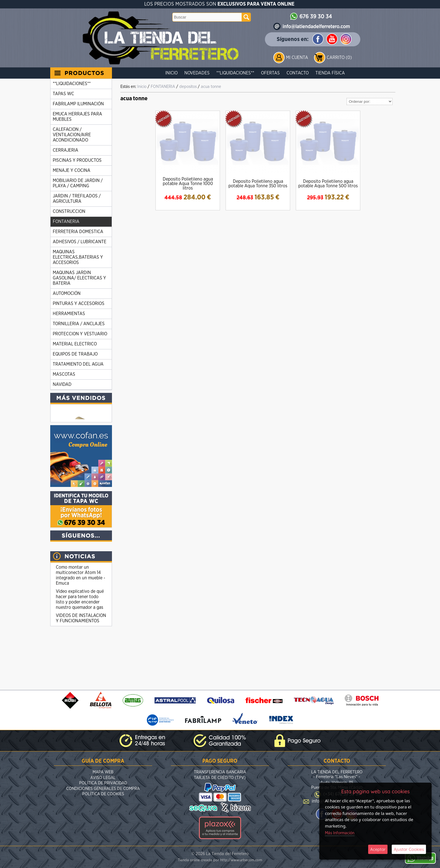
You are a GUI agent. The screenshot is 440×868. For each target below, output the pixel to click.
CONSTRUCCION (69, 211)
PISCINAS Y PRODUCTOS (77, 160)
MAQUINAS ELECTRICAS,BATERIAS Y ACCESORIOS (78, 257)
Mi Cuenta (297, 58)
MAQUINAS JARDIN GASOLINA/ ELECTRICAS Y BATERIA (79, 278)
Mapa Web (103, 773)
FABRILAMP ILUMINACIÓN (78, 104)
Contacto (298, 73)
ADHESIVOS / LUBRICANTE (80, 242)
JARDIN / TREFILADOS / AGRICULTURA (77, 199)
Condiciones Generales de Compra (103, 789)
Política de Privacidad (103, 784)
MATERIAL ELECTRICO (75, 344)
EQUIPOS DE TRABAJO (75, 354)
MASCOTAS (64, 374)
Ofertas (270, 73)
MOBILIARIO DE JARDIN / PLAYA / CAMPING (78, 183)
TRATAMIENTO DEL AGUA (78, 364)
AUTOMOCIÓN (67, 293)
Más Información (340, 833)
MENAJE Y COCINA (72, 170)
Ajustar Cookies (409, 849)
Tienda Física (330, 73)
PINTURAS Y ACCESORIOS (79, 304)
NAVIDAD (62, 384)
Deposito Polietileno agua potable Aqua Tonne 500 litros (328, 184)
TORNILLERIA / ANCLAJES (79, 324)
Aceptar (378, 849)
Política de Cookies (103, 795)
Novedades (197, 73)
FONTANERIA (66, 222)
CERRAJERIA (66, 150)
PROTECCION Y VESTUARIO (80, 334)
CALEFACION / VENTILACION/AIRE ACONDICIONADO (72, 135)
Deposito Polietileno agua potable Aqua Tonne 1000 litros (188, 184)
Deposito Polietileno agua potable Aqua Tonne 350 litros (258, 184)
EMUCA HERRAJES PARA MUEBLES (77, 117)
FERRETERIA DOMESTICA (78, 232)
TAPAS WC (63, 94)
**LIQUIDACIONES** (235, 73)
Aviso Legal (103, 778)
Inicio (171, 73)
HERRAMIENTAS (69, 314)
